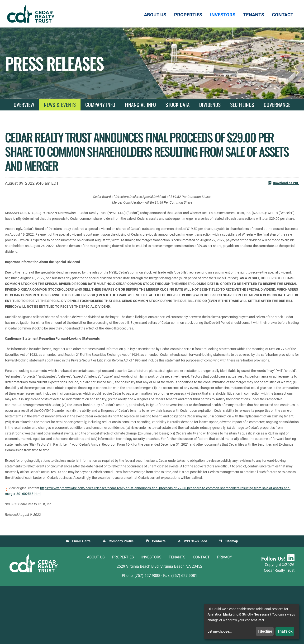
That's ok (285, 631)
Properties (123, 615)
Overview (24, 105)
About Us (96, 615)
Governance (277, 105)
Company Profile (121, 599)
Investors (151, 615)
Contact (201, 615)
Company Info (100, 105)
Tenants (177, 615)
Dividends (210, 105)
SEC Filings (242, 105)
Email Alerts (81, 599)
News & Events (60, 105)
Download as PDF (283, 183)
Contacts (159, 599)
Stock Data (178, 105)
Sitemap (232, 599)
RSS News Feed (196, 599)
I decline (265, 631)
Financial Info (140, 105)
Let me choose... (220, 631)
